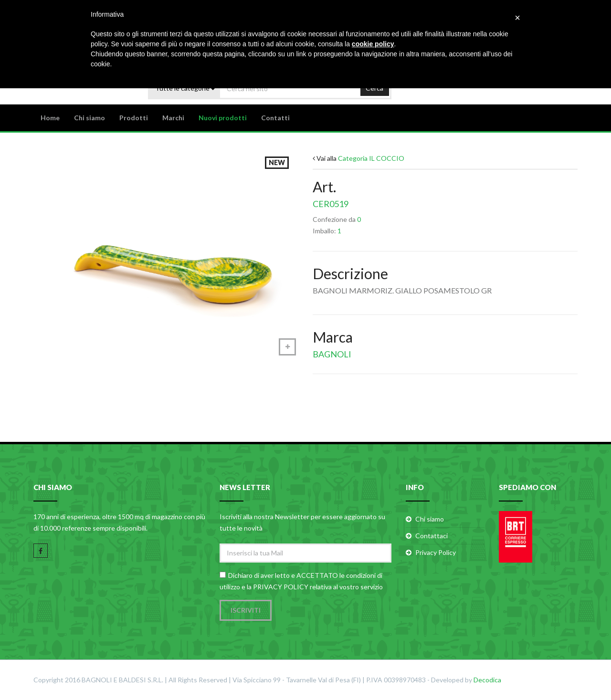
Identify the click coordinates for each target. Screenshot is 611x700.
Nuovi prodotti (223, 118)
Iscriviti (246, 610)
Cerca (374, 88)
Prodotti (134, 118)
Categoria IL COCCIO (371, 158)
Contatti (275, 118)
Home (50, 118)
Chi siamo (90, 118)
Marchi (173, 118)
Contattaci (432, 536)
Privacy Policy (436, 552)
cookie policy (373, 44)
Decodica (487, 680)
